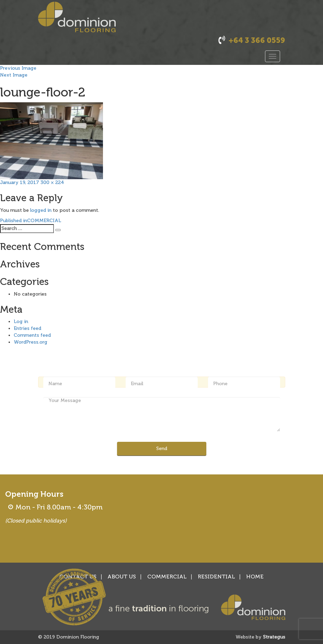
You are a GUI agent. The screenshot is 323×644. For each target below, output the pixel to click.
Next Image (14, 75)
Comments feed (32, 335)
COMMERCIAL (167, 577)
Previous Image (18, 68)
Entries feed (27, 328)
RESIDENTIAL (216, 577)
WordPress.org (31, 342)
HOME (255, 577)
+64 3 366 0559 (257, 40)
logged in (41, 210)
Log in (21, 321)
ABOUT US (122, 577)
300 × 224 (52, 182)
